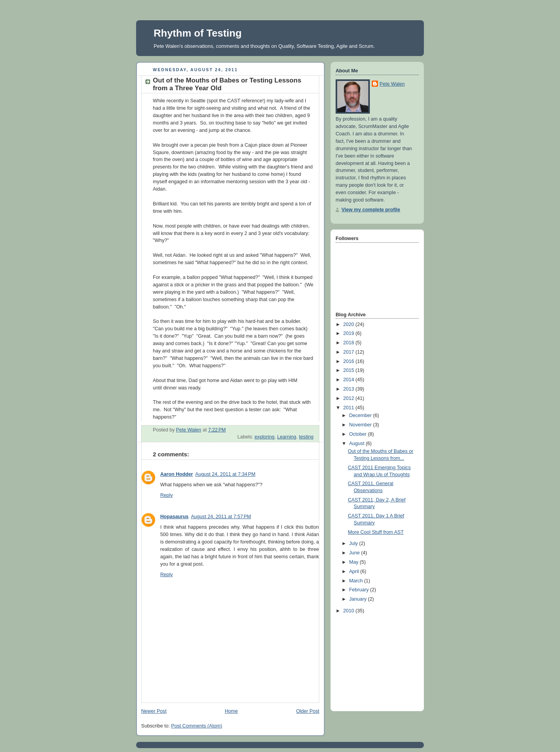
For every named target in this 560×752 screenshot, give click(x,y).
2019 (350, 333)
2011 (350, 408)
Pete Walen (392, 84)
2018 (350, 343)
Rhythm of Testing (198, 33)
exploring (265, 437)
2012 (350, 398)
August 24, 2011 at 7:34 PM (225, 474)
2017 (350, 352)
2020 (350, 324)
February (360, 590)
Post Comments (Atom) (197, 726)
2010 (350, 611)
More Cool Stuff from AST (376, 532)
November (361, 425)
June (355, 553)
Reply (166, 495)
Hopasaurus (174, 517)
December (361, 415)
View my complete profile (371, 210)
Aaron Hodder (177, 474)
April (355, 571)
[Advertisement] (374, 661)
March (357, 581)
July (354, 543)
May (354, 562)
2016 (350, 361)
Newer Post (154, 711)
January (359, 599)
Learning (287, 437)
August (358, 443)
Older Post (308, 711)
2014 (350, 380)
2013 (350, 389)
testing (306, 437)
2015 (350, 370)
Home (231, 711)
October (359, 434)
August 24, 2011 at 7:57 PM (221, 517)
